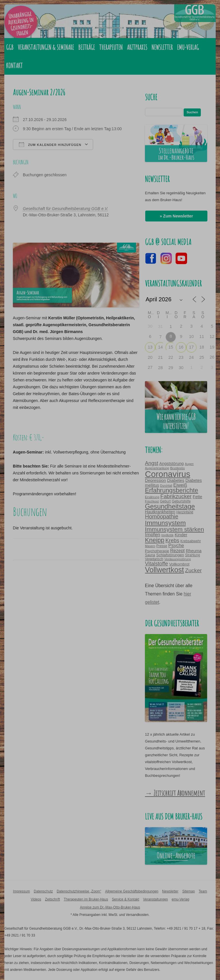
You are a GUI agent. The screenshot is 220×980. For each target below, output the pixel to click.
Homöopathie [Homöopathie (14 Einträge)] (162, 516)
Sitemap (188, 891)
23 (181, 357)
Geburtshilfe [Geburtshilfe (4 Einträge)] (181, 501)
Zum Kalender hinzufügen (50, 144)
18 (202, 347)
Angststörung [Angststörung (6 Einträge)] (171, 464)
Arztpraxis (137, 47)
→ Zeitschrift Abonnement (175, 793)
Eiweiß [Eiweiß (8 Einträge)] (180, 485)
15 (171, 347)
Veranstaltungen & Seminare (46, 47)
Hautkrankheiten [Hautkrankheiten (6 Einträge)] (160, 512)
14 (161, 347)
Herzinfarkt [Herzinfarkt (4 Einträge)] (185, 512)
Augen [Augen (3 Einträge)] (189, 464)
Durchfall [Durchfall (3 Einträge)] (166, 486)
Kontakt (14, 66)
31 (161, 326)
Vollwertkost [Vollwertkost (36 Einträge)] (164, 570)
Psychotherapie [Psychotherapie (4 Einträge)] (157, 551)
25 (202, 357)
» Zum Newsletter (176, 216)
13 (150, 347)
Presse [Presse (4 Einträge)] (162, 546)
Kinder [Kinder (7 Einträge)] (181, 535)
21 (161, 357)
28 (161, 368)
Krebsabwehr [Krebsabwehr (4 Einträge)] (191, 541)
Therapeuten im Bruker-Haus (86, 899)
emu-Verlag (188, 47)
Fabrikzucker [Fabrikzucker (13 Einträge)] (176, 496)
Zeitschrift (52, 899)
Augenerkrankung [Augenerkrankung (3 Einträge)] (157, 468)
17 (191, 347)
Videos (36, 899)
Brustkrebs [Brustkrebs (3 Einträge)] (177, 468)
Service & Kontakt (126, 899)
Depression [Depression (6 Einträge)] (155, 480)
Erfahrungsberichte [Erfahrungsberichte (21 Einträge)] (172, 490)
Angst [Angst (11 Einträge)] (152, 463)
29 (171, 368)
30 (181, 368)
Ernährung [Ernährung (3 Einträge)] (152, 497)
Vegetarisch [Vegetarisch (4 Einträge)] (154, 559)
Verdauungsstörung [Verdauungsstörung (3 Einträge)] (178, 559)
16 (181, 347)
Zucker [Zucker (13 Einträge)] (193, 570)
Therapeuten (111, 47)
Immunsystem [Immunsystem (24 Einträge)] (165, 523)
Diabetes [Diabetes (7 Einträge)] (176, 480)
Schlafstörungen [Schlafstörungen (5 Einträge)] (170, 555)
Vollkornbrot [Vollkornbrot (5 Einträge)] (179, 564)
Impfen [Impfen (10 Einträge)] (153, 534)
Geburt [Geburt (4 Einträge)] (165, 501)
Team (203, 891)
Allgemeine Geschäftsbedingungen (132, 891)
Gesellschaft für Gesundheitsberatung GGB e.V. (66, 209)
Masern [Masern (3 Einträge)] (150, 546)
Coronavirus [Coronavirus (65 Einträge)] (168, 474)
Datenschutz (43, 891)
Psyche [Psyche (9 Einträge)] (176, 546)
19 (212, 347)
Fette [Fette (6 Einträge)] (198, 497)
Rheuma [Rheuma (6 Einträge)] (194, 551)
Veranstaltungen (155, 899)
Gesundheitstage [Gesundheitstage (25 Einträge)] (170, 506)
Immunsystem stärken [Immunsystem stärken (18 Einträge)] (174, 529)
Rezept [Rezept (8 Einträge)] (177, 551)
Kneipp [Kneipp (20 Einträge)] (155, 540)
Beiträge (87, 47)
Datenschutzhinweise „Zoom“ (79, 891)
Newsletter (162, 47)
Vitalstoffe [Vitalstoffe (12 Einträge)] (156, 564)
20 (150, 357)
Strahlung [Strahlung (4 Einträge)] (192, 555)
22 (171, 357)
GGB (10, 47)
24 (191, 357)
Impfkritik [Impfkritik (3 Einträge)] (167, 535)
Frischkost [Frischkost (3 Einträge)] (152, 501)
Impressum (21, 891)
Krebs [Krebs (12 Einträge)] (172, 540)
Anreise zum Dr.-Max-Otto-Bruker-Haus (110, 907)
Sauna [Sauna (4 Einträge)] (150, 555)
